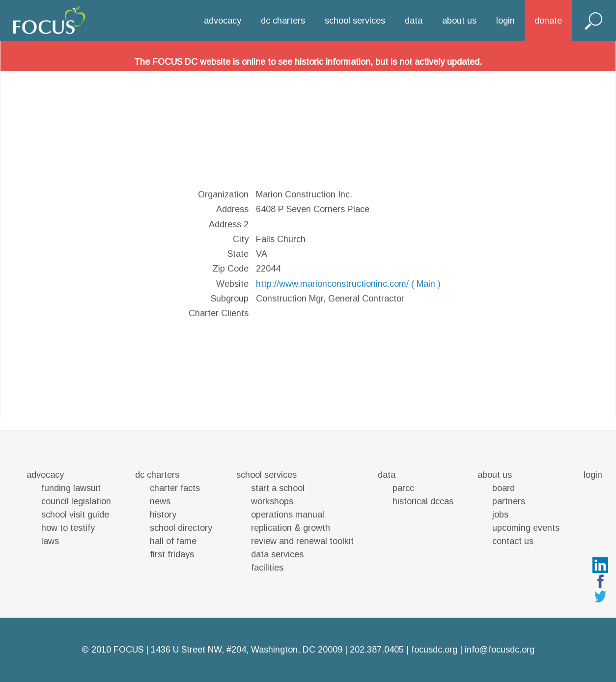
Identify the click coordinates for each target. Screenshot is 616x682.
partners (509, 501)
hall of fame (173, 541)
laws (50, 541)
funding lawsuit (71, 488)
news (160, 501)
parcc (403, 488)
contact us (513, 541)
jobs (500, 515)
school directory (181, 528)
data (414, 21)
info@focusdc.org (500, 650)
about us (459, 21)
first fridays (172, 554)
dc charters (283, 21)
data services (277, 554)
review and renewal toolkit (302, 541)
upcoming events (526, 528)
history (163, 515)
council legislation (76, 501)
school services (355, 21)
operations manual (288, 515)
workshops (272, 501)
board (504, 488)
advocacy (223, 21)
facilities (267, 568)
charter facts (175, 488)
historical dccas (423, 501)
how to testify (68, 528)
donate (548, 21)
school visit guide (75, 515)
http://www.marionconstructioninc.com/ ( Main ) (348, 284)
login (505, 21)
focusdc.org (434, 650)
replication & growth (291, 528)
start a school (278, 488)
